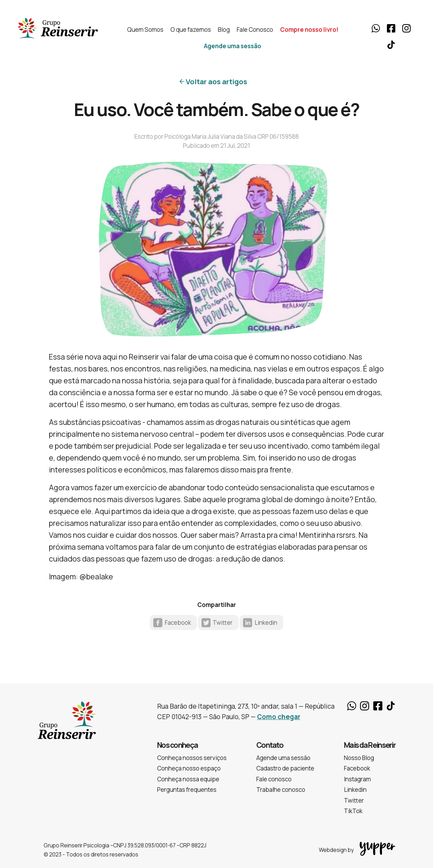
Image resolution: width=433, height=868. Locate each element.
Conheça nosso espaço (189, 768)
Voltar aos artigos (216, 81)
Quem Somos (145, 30)
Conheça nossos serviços (192, 758)
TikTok (391, 45)
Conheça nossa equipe (188, 779)
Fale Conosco (255, 30)
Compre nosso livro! (309, 30)
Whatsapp (376, 28)
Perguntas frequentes (187, 790)
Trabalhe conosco (281, 790)
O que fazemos (191, 30)
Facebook (391, 28)
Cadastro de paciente (285, 768)
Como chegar (279, 717)
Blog (224, 30)
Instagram (406, 28)
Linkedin (266, 623)
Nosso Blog (359, 758)
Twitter (223, 623)
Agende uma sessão (233, 46)
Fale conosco (274, 779)
